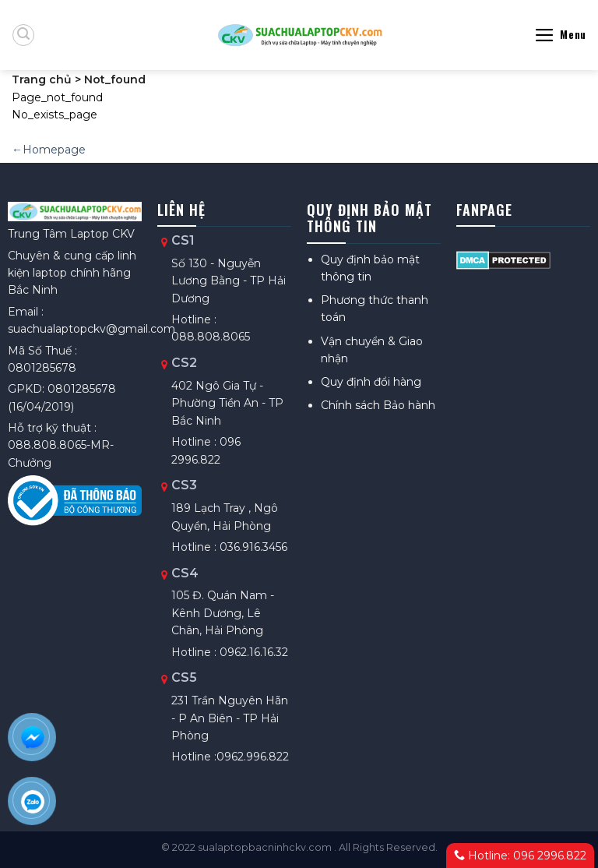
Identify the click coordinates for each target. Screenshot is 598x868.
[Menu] (560, 35)
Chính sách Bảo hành (378, 405)
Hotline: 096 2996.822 (520, 856)
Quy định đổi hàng (371, 382)
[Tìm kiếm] (23, 35)
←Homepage (49, 150)
